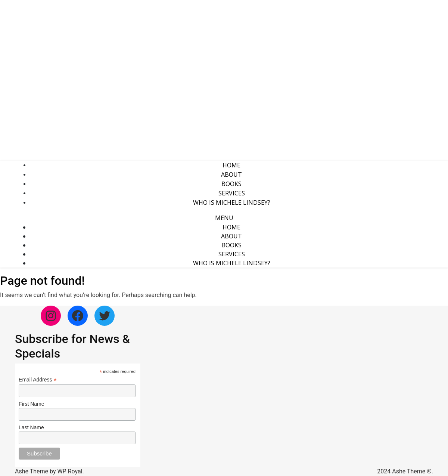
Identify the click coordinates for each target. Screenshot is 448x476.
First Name (31, 404)
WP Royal (70, 471)
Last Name (31, 427)
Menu (224, 218)
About (231, 174)
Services (232, 193)
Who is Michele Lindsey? (232, 203)
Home (231, 165)
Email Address (38, 380)
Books (231, 184)
